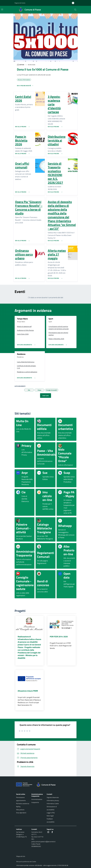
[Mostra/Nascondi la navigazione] (2, 9)
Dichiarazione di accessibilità (52, 808)
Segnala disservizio (53, 797)
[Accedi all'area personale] (74, 3)
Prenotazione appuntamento (21, 799)
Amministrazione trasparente (37, 801)
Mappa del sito (21, 856)
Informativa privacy (53, 800)
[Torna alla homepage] (47, 785)
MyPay (18, 807)
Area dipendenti (21, 813)
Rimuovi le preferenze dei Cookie (26, 862)
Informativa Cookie (53, 804)
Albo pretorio (20, 810)
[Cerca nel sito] (75, 10)
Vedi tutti (46, 396)
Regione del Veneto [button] (20, 3)
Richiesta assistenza (23, 804)
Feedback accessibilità (50, 820)
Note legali (50, 816)
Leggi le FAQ (51, 813)
